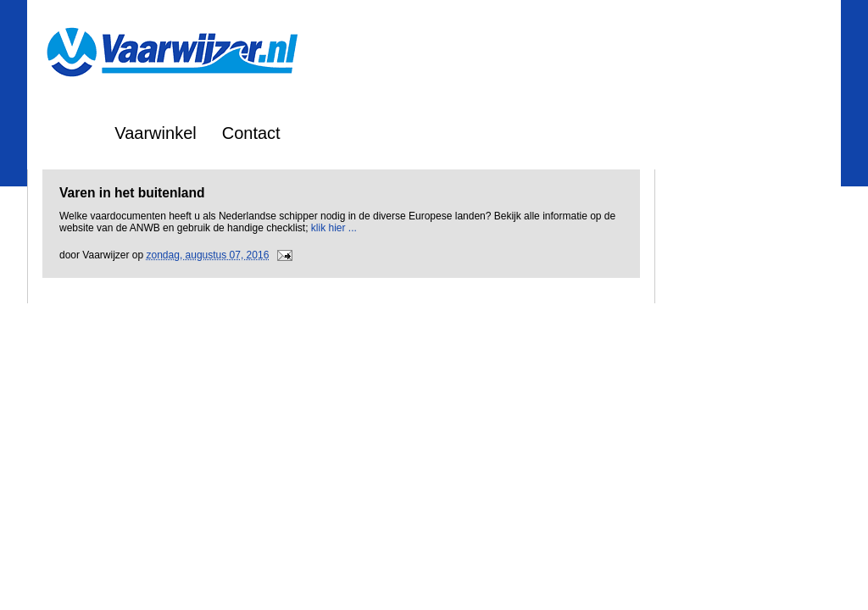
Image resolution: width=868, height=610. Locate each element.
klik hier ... (334, 228)
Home (67, 133)
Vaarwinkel (155, 133)
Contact (251, 133)
